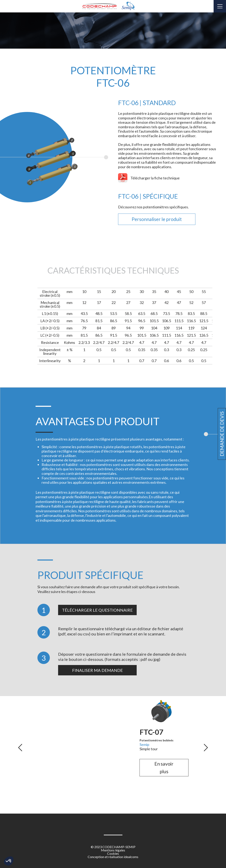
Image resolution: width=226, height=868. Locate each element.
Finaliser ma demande (97, 670)
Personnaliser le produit (157, 219)
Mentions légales (113, 850)
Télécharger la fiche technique (155, 178)
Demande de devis (222, 434)
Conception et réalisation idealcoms (113, 857)
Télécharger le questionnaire (97, 610)
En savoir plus (62, 791)
